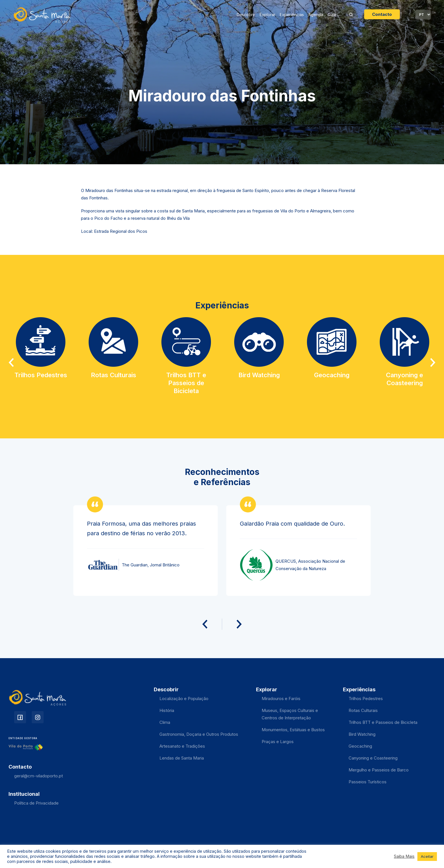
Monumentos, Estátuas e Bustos (293, 730)
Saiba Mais (404, 856)
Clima (165, 722)
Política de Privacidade (36, 803)
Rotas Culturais (363, 710)
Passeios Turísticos (368, 782)
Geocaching (360, 746)
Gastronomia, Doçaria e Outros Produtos (199, 734)
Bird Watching (362, 734)
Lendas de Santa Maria (182, 758)
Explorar (267, 15)
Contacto (382, 14)
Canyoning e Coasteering (373, 758)
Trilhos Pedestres (366, 699)
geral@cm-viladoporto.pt (39, 776)
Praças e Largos (278, 742)
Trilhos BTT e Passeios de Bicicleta (383, 722)
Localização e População (184, 699)
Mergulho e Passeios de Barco (379, 770)
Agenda (316, 15)
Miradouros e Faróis (281, 699)
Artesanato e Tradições (182, 746)
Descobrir (246, 15)
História (167, 710)
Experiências (292, 15)
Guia (332, 15)
